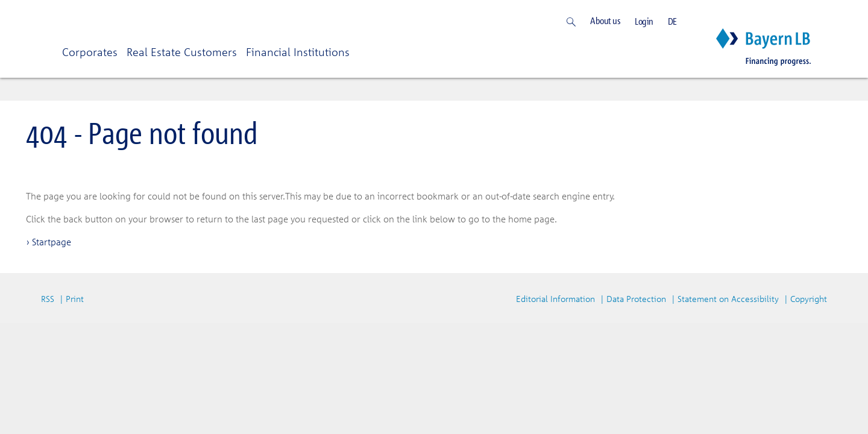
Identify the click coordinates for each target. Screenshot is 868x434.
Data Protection (636, 299)
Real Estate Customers (182, 52)
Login (644, 21)
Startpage (52, 242)
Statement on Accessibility (728, 299)
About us (605, 21)
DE (672, 21)
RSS (48, 299)
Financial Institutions (298, 52)
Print (75, 299)
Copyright (809, 299)
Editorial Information (555, 299)
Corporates (90, 52)
